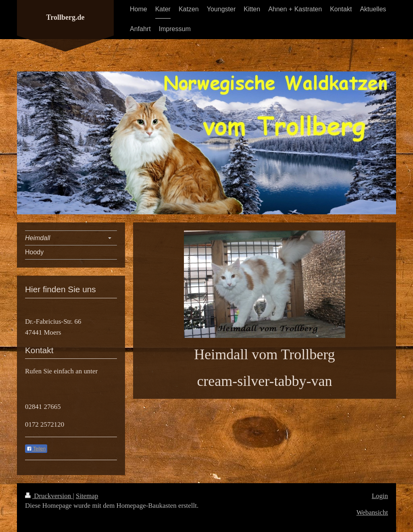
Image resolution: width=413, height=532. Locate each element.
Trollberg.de (66, 17)
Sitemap (87, 496)
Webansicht (372, 512)
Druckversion (49, 496)
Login (380, 496)
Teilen (36, 449)
